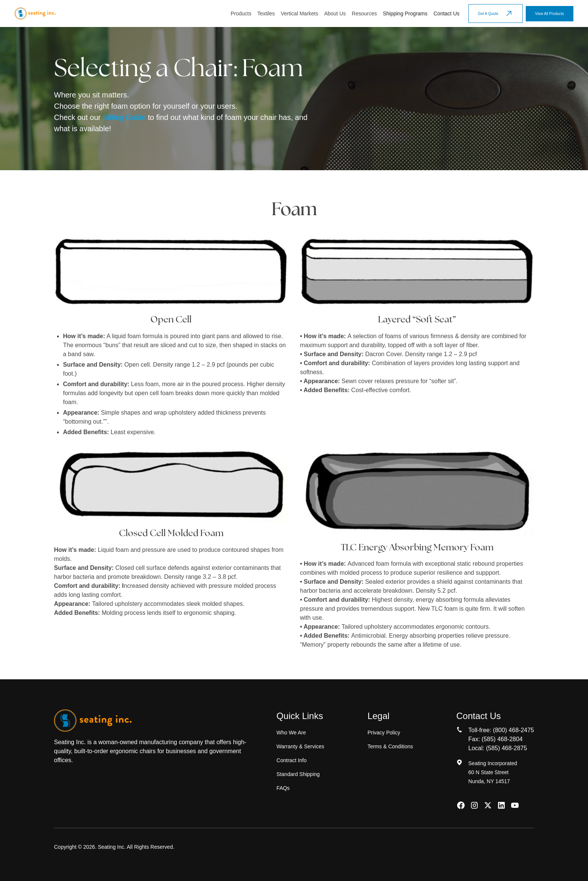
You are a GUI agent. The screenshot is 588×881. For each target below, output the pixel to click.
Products (241, 13)
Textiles (266, 13)
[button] (241, 14)
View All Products (550, 14)
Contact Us (446, 13)
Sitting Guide (124, 117)
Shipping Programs (405, 13)
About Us (335, 13)
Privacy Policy (384, 733)
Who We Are (291, 733)
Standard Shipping (298, 774)
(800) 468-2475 (514, 730)
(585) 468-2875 (506, 748)
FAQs (283, 788)
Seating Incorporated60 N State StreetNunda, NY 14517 (493, 772)
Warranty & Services (300, 746)
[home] (35, 13)
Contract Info (291, 760)
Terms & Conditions (390, 746)
